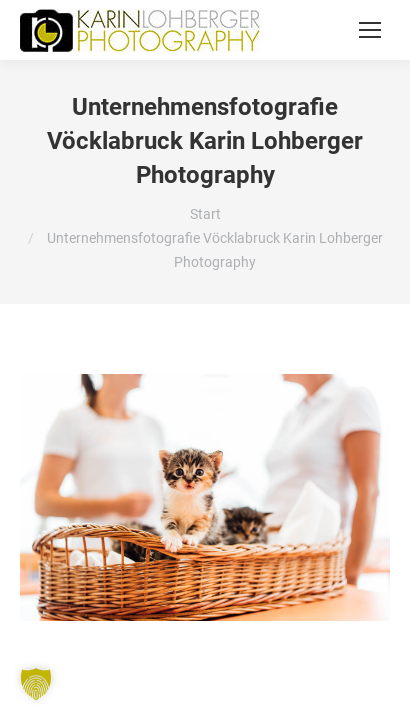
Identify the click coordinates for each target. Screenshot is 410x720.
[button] (36, 684)
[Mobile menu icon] (370, 30)
